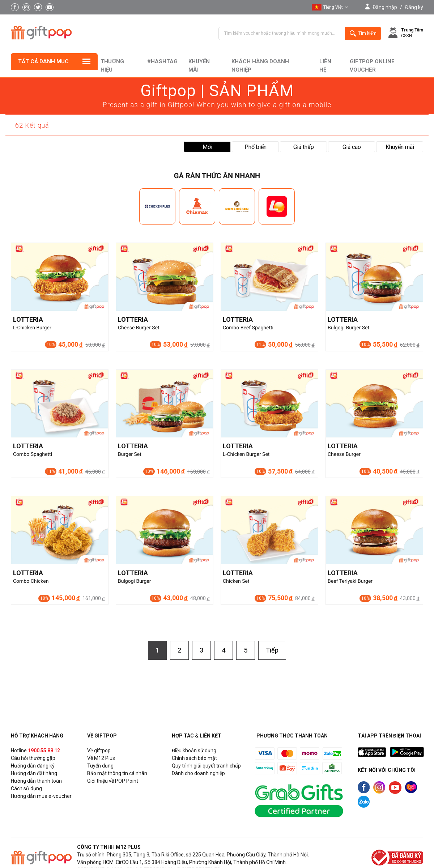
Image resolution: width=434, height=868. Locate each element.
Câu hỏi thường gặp (33, 758)
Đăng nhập (385, 7)
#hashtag (162, 61)
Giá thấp (304, 147)
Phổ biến (256, 147)
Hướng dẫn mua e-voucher (41, 796)
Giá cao (352, 147)
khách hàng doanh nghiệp (260, 66)
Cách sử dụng (26, 788)
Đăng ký (414, 7)
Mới (207, 147)
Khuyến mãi (199, 66)
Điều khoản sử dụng (194, 751)
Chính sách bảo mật (194, 758)
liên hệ (325, 66)
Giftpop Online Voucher (372, 66)
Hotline (35, 751)
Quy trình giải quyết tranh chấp (206, 766)
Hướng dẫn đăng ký (33, 766)
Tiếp (272, 650)
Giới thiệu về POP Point (113, 781)
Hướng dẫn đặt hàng (34, 773)
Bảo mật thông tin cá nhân (117, 773)
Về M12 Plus (101, 758)
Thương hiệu (112, 66)
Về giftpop (99, 751)
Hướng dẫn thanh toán (36, 781)
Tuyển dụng (100, 766)
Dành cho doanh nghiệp (198, 773)
